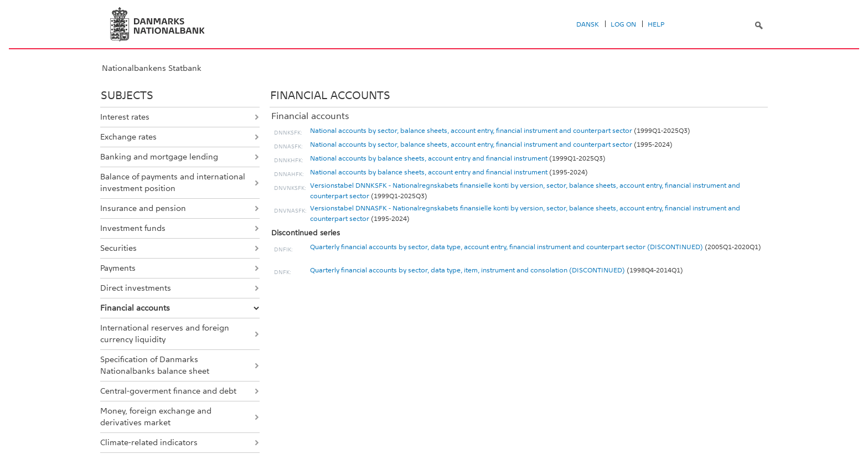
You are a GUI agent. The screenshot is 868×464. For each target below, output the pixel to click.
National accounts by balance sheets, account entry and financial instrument (429, 158)
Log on (623, 24)
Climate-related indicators (149, 442)
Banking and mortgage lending (159, 157)
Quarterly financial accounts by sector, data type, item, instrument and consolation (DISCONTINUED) (467, 270)
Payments (118, 268)
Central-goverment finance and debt (168, 391)
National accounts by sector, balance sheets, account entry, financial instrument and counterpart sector (471, 131)
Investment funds (133, 228)
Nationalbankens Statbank (152, 68)
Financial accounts (135, 308)
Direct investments (136, 288)
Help (656, 24)
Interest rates (125, 117)
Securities (118, 248)
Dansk (588, 24)
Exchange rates (128, 137)
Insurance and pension (143, 208)
